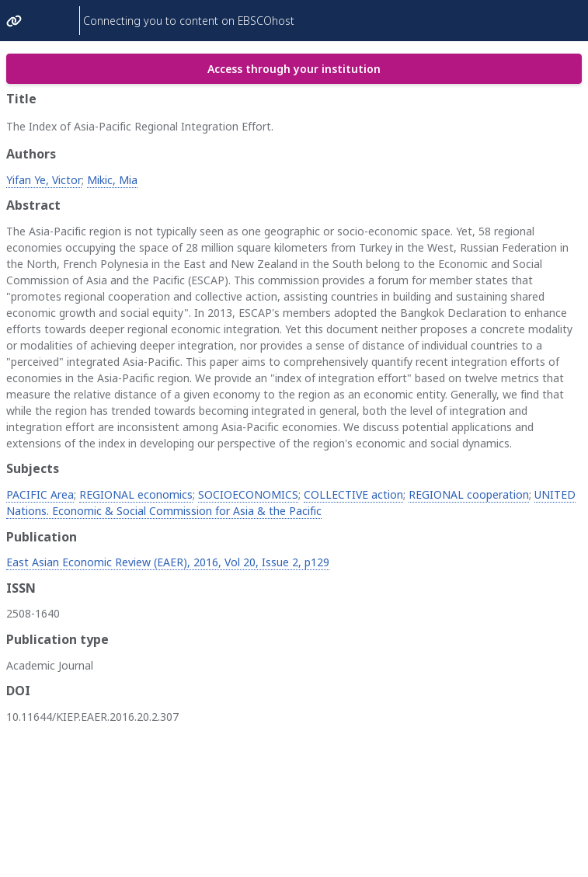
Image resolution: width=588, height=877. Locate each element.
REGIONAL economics (136, 494)
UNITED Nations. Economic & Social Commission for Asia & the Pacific (291, 503)
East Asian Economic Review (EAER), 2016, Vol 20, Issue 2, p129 (168, 562)
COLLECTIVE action (353, 494)
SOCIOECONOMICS (248, 494)
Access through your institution (294, 69)
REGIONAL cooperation (469, 494)
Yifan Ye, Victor (44, 180)
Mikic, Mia (112, 180)
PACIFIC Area (40, 494)
